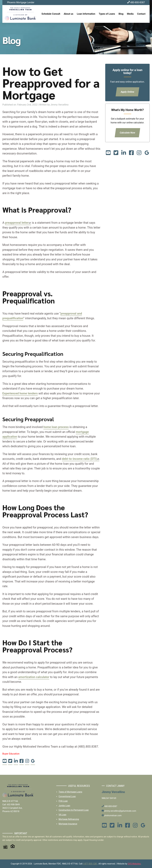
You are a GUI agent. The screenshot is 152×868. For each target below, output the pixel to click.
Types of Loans (107, 14)
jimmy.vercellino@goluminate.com (119, 811)
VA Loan (62, 815)
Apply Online (128, 92)
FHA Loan (63, 801)
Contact (141, 14)
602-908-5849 (13, 805)
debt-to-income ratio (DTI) (79, 459)
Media (130, 14)
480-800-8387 (136, 2)
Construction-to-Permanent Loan (74, 810)
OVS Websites (134, 864)
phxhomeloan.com (112, 815)
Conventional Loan (67, 796)
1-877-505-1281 (90, 864)
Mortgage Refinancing (69, 819)
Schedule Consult (51, 14)
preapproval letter (17, 223)
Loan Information (86, 14)
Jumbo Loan (64, 806)
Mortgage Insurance (68, 824)
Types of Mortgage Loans (70, 792)
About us (69, 14)
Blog (121, 14)
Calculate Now (128, 133)
